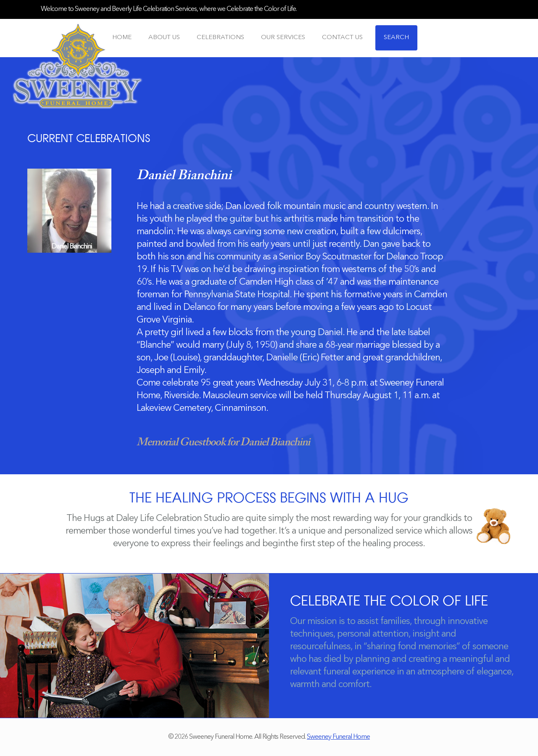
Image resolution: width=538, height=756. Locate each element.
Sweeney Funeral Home (338, 737)
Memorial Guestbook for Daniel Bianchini (223, 443)
